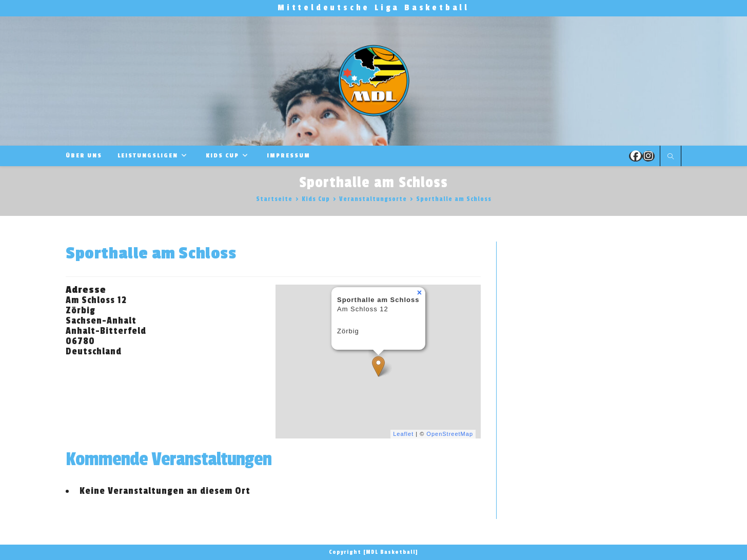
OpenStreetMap (450, 434)
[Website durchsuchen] (671, 157)
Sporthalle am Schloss (454, 199)
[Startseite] (274, 199)
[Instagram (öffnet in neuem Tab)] (648, 156)
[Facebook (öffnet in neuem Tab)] (636, 156)
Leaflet (403, 434)
